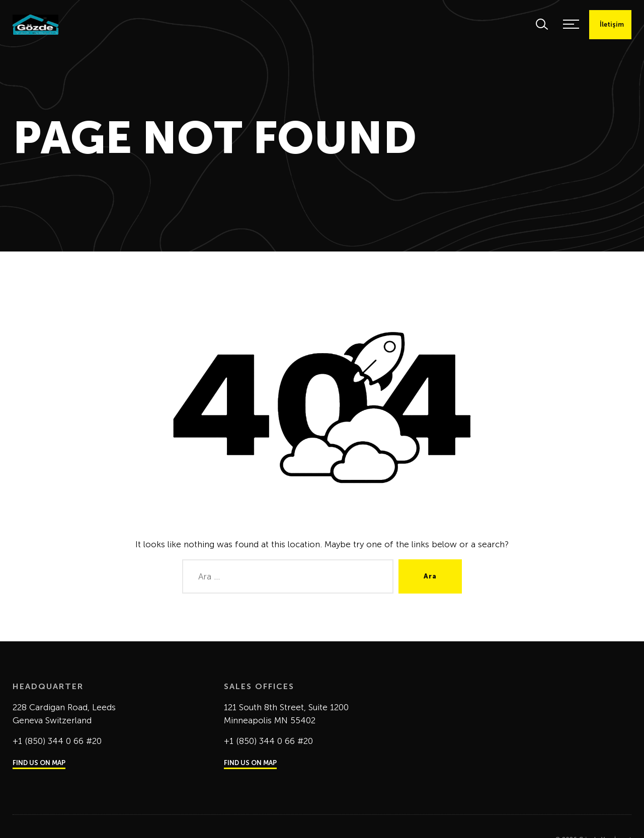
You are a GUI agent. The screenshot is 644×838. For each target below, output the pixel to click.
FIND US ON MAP (39, 763)
